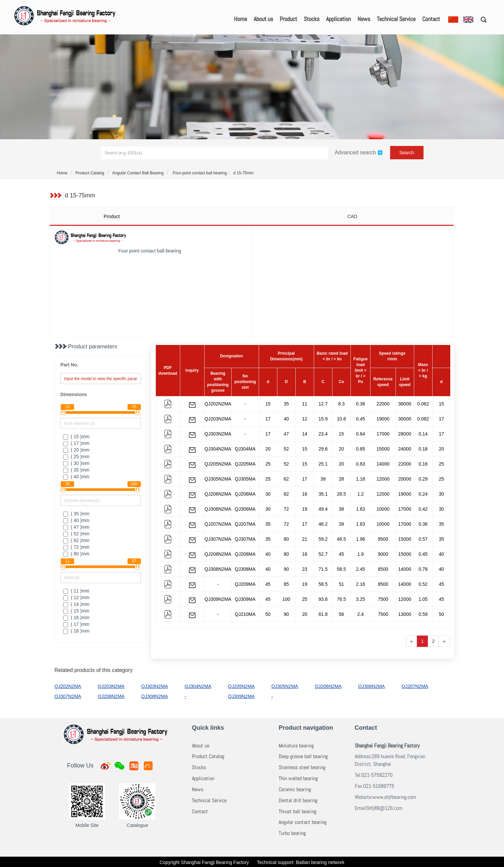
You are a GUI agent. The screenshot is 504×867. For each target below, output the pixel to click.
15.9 (323, 419)
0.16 (423, 464)
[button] (481, 19)
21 (305, 539)
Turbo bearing (292, 833)
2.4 (360, 614)
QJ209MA (245, 584)
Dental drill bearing (298, 800)
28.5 (341, 494)
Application (338, 19)
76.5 (341, 599)
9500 (383, 539)
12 (305, 419)
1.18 (361, 479)
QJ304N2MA (218, 449)
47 (286, 434)
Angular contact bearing (303, 822)
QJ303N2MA (218, 434)
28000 (405, 434)
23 (305, 569)
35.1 (323, 494)
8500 (383, 569)
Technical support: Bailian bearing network (301, 862)
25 (268, 464)
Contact (431, 19)
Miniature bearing (296, 746)
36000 (405, 404)
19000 (383, 419)
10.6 (341, 419)
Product (288, 19)
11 (305, 404)
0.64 (361, 434)
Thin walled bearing (298, 778)
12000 (383, 479)
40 (286, 419)
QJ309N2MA (218, 599)
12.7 (323, 404)
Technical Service (396, 19)
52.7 (323, 554)
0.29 (423, 479)
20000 (405, 479)
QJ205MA (245, 464)
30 (268, 494)
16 (305, 494)
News (364, 19)
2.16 (361, 584)
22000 (383, 404)
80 (286, 539)
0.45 (361, 419)
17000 (383, 434)
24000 (405, 449)
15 (268, 404)
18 (305, 554)
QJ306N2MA (218, 509)
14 (305, 434)
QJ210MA (245, 614)
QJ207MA (245, 524)
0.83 (361, 464)
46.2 (323, 524)
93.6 (323, 599)
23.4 (323, 434)
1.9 (360, 554)
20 (268, 449)
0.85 (361, 449)
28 (341, 479)
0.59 (423, 614)
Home (240, 19)
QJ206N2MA (218, 494)
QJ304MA (245, 449)
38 (341, 509)
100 (286, 599)
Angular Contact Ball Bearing (138, 173)
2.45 (361, 569)
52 (286, 449)
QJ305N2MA (218, 479)
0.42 (423, 509)
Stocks (312, 19)
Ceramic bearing (295, 789)
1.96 (361, 539)
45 (341, 554)
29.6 (323, 449)
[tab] (150, 216)
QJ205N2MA (218, 464)
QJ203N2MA (218, 419)
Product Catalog (90, 173)
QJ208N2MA (218, 554)
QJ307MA (245, 539)
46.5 (341, 539)
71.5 (323, 569)
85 (286, 584)
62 (286, 479)
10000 (383, 509)
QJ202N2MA (218, 404)
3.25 (361, 599)
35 (286, 404)
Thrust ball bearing (298, 811)
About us (263, 19)
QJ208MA (245, 554)
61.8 (323, 614)
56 (341, 614)
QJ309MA (245, 599)
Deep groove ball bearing (303, 756)
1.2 (360, 494)
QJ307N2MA (218, 539)
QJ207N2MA (218, 524)
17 (268, 419)
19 (305, 509)
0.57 (423, 539)
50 (268, 614)
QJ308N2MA (218, 569)
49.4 (323, 509)
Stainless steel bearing (302, 767)
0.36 (361, 404)
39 (323, 479)
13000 (405, 614)
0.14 (423, 434)
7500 (383, 599)
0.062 (423, 404)
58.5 (341, 569)
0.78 (423, 569)
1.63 (361, 509)
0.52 (423, 584)
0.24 (423, 494)
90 (286, 569)
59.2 (323, 539)
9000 (383, 554)
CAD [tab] (352, 216)
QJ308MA (245, 569)
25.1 (323, 464)
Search (407, 153)
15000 (383, 449)
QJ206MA (245, 494)
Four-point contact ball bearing (199, 173)
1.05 (423, 599)
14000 (383, 464)
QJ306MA (245, 509)
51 (341, 584)
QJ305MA (245, 479)
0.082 (423, 419)
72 (286, 509)
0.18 (423, 449)
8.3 (341, 404)
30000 (405, 419)
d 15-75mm (243, 173)
